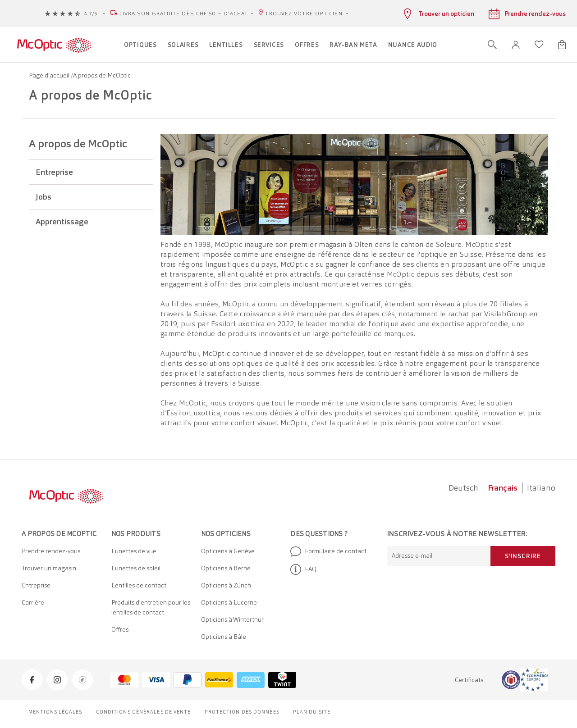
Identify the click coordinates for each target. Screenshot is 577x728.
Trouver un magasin (49, 568)
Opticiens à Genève (228, 551)
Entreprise (36, 585)
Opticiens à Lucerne (229, 602)
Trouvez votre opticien (304, 14)
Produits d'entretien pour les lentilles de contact (151, 607)
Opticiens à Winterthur (232, 619)
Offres (120, 629)
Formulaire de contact (328, 551)
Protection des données (242, 712)
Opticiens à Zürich (226, 585)
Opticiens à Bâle (224, 637)
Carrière (33, 602)
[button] (516, 45)
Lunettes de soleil (136, 568)
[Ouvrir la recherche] (492, 45)
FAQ (303, 569)
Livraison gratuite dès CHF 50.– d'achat (184, 14)
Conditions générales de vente (144, 712)
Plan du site (312, 712)
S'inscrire (523, 556)
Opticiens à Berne (226, 568)
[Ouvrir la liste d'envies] (539, 45)
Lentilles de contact (139, 585)
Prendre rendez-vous (51, 551)
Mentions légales (55, 712)
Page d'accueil (50, 75)
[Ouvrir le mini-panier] (562, 45)
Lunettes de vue (134, 551)
